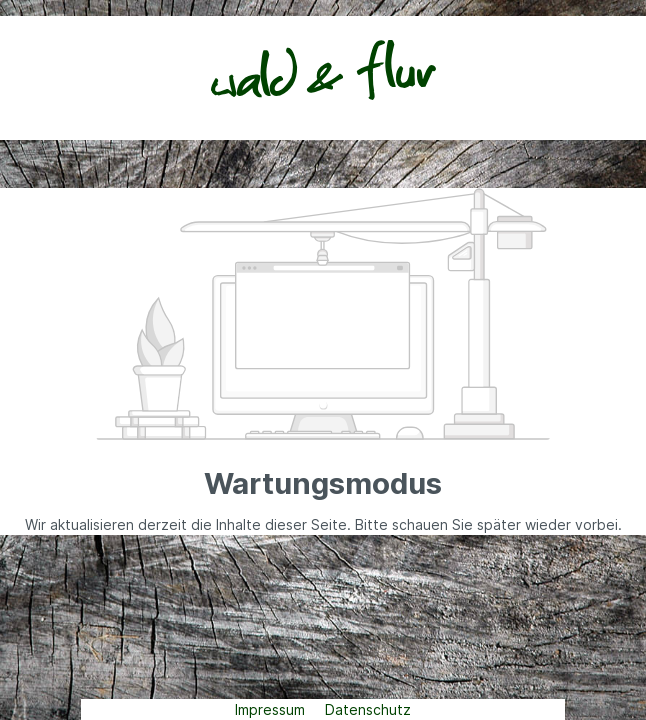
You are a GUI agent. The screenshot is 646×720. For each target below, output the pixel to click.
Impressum (272, 709)
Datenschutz (368, 709)
